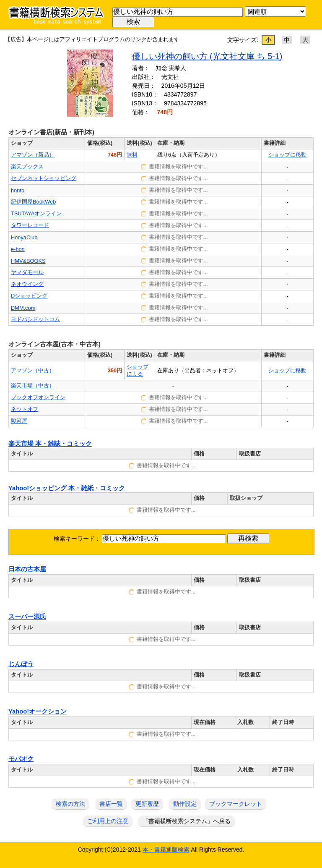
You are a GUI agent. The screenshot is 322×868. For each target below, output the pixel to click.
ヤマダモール (27, 272)
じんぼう (21, 664)
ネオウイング (27, 284)
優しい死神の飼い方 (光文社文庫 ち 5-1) (207, 56)
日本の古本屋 (27, 569)
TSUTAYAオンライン (36, 213)
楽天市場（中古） (33, 386)
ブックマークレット (236, 804)
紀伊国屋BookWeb (33, 202)
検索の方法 (70, 804)
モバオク (21, 759)
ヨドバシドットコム (35, 319)
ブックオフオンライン (38, 397)
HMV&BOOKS (28, 261)
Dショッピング (29, 296)
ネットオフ (25, 409)
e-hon (18, 249)
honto (18, 190)
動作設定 (185, 804)
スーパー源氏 (27, 617)
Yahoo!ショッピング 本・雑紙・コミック (67, 488)
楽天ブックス (27, 166)
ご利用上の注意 (108, 821)
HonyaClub (24, 237)
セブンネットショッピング (44, 178)
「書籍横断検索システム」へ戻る (187, 821)
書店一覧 (111, 804)
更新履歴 (147, 804)
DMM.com (23, 308)
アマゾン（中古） (33, 370)
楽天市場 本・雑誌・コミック (50, 444)
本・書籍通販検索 (166, 850)
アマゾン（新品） (33, 155)
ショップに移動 (287, 155)
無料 (132, 155)
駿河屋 (19, 421)
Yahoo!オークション (38, 711)
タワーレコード (30, 225)
